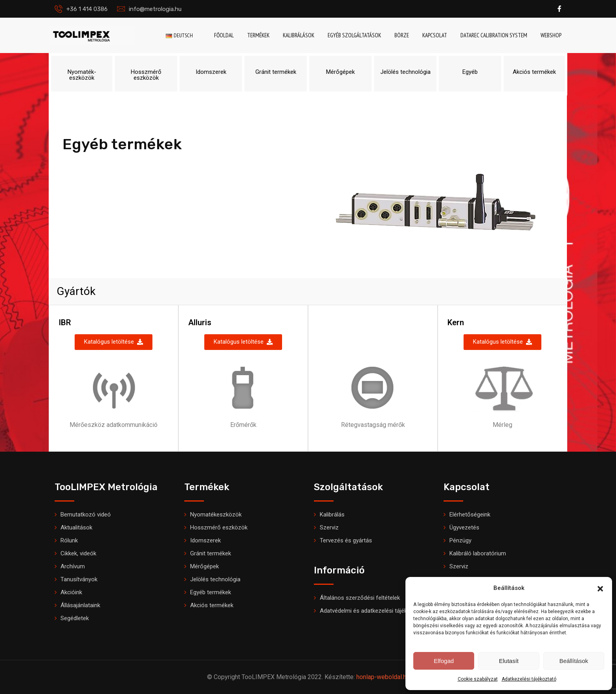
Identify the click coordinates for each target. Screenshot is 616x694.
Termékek (258, 35)
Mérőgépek (204, 566)
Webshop (551, 35)
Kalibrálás (332, 515)
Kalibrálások (299, 35)
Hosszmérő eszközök (219, 527)
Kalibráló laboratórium (478, 553)
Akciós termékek (212, 605)
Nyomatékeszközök (216, 515)
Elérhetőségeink (470, 515)
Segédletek (75, 618)
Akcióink (71, 592)
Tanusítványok (79, 579)
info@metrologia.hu (155, 9)
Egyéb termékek (211, 592)
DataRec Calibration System (494, 35)
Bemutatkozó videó (86, 515)
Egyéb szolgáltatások (354, 35)
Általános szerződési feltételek (360, 598)
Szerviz (329, 527)
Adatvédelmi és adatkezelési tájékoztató (372, 611)
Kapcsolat (435, 35)
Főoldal (224, 35)
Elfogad (444, 661)
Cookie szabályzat (478, 679)
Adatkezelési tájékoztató (529, 679)
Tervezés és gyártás (346, 540)
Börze (402, 35)
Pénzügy (460, 540)
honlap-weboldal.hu (383, 677)
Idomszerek (205, 540)
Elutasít (509, 661)
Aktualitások (76, 527)
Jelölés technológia (215, 579)
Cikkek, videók (78, 553)
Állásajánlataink (80, 605)
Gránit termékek (211, 553)
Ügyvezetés (464, 527)
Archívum (73, 566)
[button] (600, 588)
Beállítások (574, 661)
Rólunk (69, 540)
